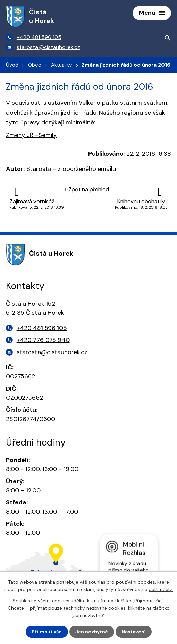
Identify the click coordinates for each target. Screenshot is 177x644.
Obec (35, 65)
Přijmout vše (47, 632)
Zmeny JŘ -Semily (31, 135)
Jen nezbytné (92, 632)
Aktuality (61, 65)
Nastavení (134, 632)
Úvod (12, 65)
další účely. (161, 589)
